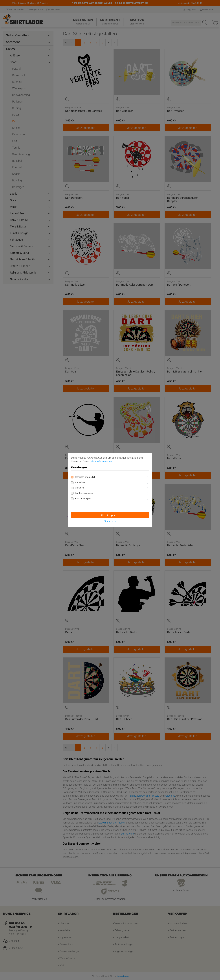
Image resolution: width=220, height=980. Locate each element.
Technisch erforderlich (85, 477)
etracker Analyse (83, 498)
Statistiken (80, 482)
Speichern (110, 521)
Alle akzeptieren (110, 515)
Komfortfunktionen (84, 493)
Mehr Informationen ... (102, 461)
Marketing (80, 488)
